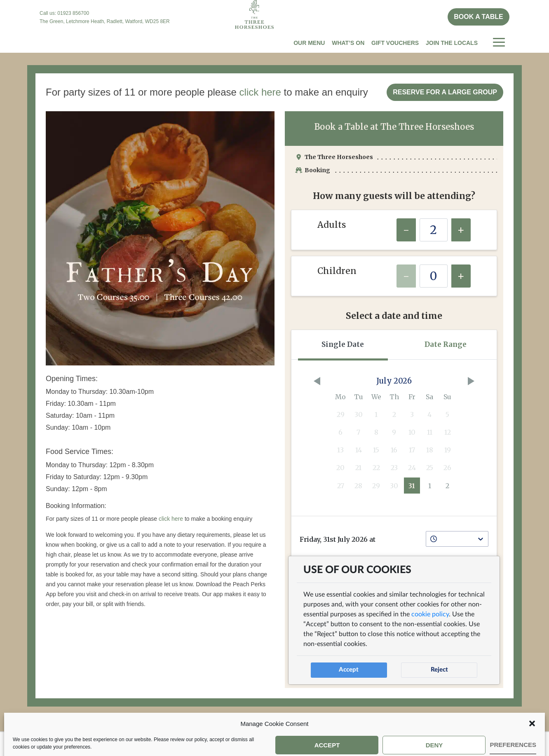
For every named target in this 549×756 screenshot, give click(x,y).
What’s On (348, 43)
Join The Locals (452, 43)
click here (260, 92)
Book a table (478, 17)
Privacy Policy (324, 743)
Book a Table (147, 743)
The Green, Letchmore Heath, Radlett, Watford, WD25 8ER (105, 21)
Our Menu (309, 43)
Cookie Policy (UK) (393, 743)
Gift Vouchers (395, 43)
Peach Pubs (204, 743)
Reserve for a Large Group (445, 92)
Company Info (262, 743)
